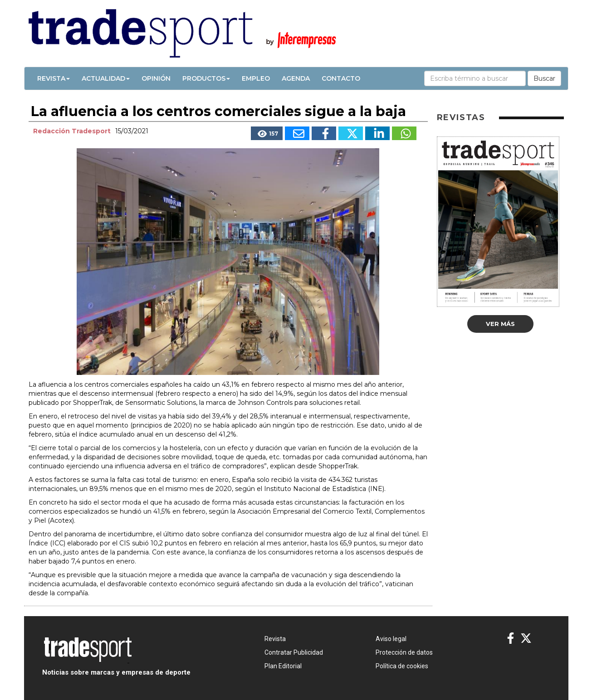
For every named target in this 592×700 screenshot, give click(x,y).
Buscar (544, 78)
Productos (206, 78)
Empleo (256, 78)
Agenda (296, 78)
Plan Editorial (283, 666)
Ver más (500, 324)
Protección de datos (404, 652)
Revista (54, 78)
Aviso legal (391, 639)
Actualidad (106, 78)
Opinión (156, 78)
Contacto (341, 78)
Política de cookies (402, 666)
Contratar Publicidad (294, 652)
